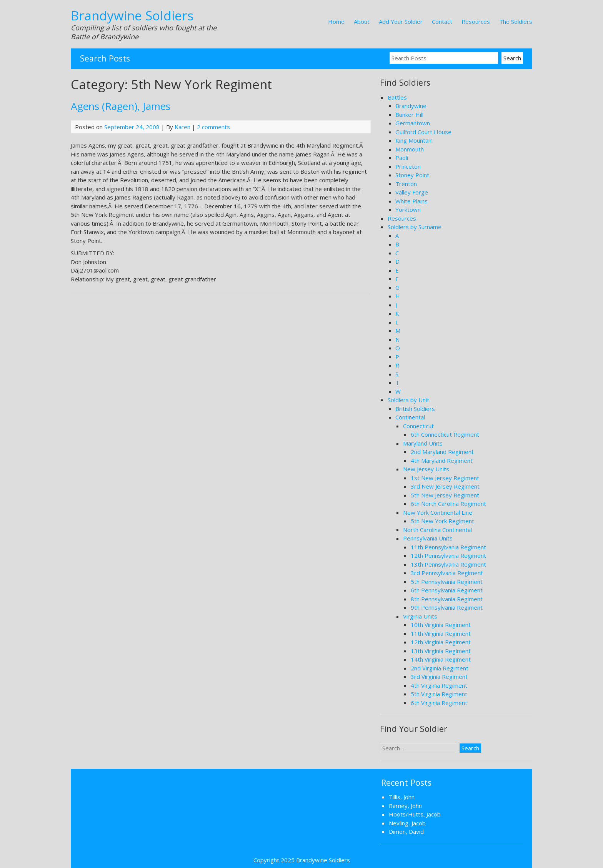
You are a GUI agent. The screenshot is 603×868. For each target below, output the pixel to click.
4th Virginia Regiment (439, 685)
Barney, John (405, 806)
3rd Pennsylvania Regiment (447, 573)
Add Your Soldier (401, 22)
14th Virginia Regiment (441, 659)
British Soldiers (415, 409)
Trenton (406, 184)
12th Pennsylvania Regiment (448, 555)
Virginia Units (420, 616)
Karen (182, 127)
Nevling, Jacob (407, 823)
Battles (397, 97)
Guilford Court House (423, 132)
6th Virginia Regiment (439, 703)
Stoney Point (412, 175)
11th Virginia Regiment (441, 634)
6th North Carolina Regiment (448, 504)
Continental (410, 417)
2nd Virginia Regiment (440, 668)
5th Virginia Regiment (439, 694)
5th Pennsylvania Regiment (447, 582)
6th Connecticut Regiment (445, 434)
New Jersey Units (426, 469)
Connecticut (418, 426)
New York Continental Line (438, 512)
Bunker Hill (409, 115)
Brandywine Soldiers (132, 16)
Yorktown (408, 210)
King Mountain (414, 140)
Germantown (413, 123)
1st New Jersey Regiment (445, 478)
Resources (476, 22)
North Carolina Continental (437, 530)
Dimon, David (406, 831)
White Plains (411, 201)
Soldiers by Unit (408, 400)
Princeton (408, 166)
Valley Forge (412, 192)
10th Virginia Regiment (441, 625)
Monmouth (410, 149)
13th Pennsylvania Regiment (448, 564)
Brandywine (411, 106)
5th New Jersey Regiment (445, 495)
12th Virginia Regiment (441, 642)
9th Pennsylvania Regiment (447, 607)
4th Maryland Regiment (442, 461)
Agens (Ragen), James (121, 106)
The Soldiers (516, 22)
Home (336, 22)
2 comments (213, 127)
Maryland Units (423, 443)
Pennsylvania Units (428, 538)
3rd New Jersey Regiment (445, 486)
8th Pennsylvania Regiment (447, 599)
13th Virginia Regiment (441, 651)
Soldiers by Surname (415, 227)
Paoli (402, 158)
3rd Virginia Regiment (439, 677)
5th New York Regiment (442, 521)
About (362, 22)
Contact (442, 22)
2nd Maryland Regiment (442, 452)
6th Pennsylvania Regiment (447, 590)
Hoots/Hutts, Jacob (415, 814)
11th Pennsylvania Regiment (448, 547)
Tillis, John (402, 797)
